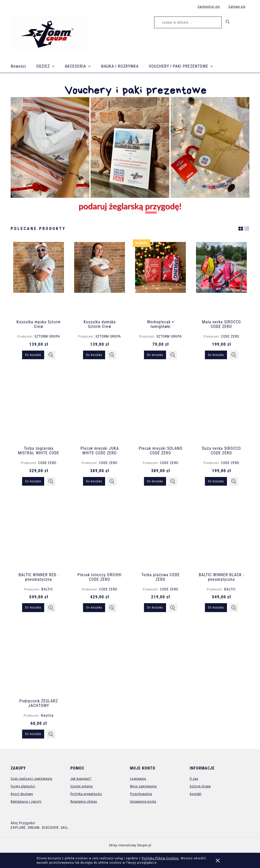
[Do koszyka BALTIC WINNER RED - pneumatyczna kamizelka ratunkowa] (33, 607)
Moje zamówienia (143, 786)
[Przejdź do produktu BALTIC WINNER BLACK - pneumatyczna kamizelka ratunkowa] (221, 532)
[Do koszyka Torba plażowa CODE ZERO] (155, 607)
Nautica (47, 715)
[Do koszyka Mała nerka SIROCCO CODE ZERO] (216, 355)
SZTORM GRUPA (47, 336)
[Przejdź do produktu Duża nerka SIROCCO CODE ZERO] (221, 405)
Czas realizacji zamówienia (31, 779)
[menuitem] (23, 66)
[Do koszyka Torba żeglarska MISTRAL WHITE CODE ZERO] (33, 481)
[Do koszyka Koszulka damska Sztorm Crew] (94, 355)
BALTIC (47, 589)
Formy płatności (23, 786)
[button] (51, 355)
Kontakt (196, 794)
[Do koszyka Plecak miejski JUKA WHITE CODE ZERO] (94, 481)
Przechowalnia (141, 794)
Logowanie (138, 779)
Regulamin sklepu (84, 801)
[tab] (95, 211)
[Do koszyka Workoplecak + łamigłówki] (155, 355)
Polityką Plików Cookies (160, 858)
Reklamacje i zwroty (26, 801)
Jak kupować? (81, 779)
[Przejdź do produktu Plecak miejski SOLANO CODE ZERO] (160, 405)
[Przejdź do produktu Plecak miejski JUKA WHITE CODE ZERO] (100, 405)
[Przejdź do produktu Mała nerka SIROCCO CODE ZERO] (221, 279)
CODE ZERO (230, 336)
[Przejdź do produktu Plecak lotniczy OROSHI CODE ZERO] (100, 532)
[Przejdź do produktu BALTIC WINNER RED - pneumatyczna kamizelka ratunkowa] (39, 532)
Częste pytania (82, 786)
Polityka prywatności (86, 794)
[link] (130, 147)
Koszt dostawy (22, 794)
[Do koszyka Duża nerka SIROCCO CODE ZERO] (216, 481)
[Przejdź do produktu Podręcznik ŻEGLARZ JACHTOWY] (39, 658)
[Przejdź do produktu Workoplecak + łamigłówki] (160, 279)
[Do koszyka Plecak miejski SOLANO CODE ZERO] (155, 481)
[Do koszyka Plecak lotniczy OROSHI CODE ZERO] (94, 607)
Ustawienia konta (143, 801)
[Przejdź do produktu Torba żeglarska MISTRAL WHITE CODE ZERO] (39, 405)
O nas (194, 779)
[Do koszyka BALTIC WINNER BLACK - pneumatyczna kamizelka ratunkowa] (216, 607)
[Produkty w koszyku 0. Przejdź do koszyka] (244, 23)
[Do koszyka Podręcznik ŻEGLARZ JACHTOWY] (33, 734)
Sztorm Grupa (200, 786)
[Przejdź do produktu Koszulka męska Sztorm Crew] (39, 279)
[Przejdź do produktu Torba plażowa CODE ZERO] (160, 532)
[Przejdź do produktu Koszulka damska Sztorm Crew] (100, 279)
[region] (130, 147)
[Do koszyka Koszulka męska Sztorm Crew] (33, 355)
